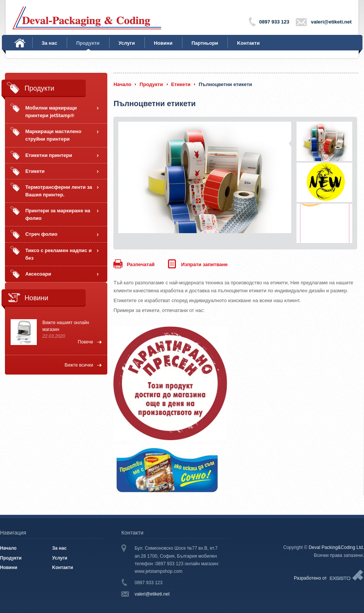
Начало (20, 43)
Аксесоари (38, 274)
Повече (86, 342)
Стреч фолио (42, 234)
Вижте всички (79, 365)
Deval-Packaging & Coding (87, 18)
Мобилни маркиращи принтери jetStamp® (51, 112)
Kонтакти (248, 43)
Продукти (88, 43)
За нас (49, 43)
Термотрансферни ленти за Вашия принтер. (59, 191)
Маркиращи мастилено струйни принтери (53, 135)
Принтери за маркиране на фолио (58, 214)
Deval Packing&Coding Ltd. (336, 547)
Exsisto (347, 575)
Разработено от (310, 578)
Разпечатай (140, 264)
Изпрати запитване (205, 264)
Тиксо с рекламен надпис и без (59, 254)
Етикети (35, 171)
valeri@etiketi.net (331, 22)
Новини (163, 43)
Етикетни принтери (49, 155)
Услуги (127, 43)
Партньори (205, 43)
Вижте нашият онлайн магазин (66, 326)
